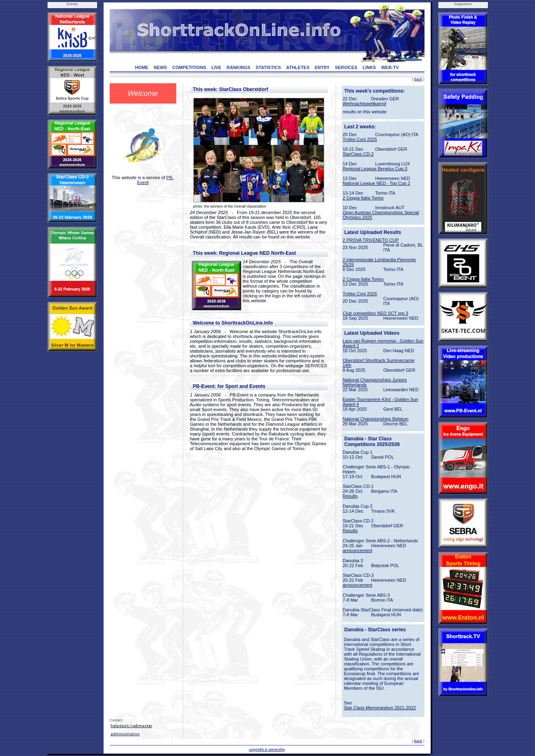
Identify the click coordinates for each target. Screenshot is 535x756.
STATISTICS (268, 67)
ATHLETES (298, 67)
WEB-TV (390, 67)
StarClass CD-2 (358, 154)
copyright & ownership (267, 750)
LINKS (369, 67)
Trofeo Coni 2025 (360, 139)
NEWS (160, 67)
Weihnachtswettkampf (365, 104)
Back (418, 79)
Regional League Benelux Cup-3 (375, 169)
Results (350, 496)
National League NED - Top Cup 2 (377, 183)
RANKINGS (239, 67)
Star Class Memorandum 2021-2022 (380, 708)
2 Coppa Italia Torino (363, 198)
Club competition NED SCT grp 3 (376, 313)
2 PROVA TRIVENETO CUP (371, 240)
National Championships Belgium (376, 419)
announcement (358, 550)
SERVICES (346, 67)
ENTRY (322, 67)
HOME (142, 67)
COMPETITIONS (189, 67)
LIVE (216, 67)
